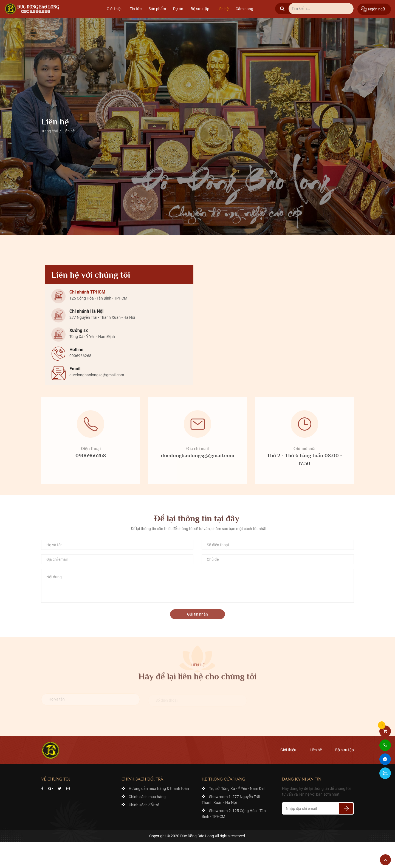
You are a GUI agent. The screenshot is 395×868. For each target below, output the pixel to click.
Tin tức (136, 9)
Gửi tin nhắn (198, 617)
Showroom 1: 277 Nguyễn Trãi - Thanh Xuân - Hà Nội (232, 800)
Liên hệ (222, 9)
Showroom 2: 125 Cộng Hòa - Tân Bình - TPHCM (234, 814)
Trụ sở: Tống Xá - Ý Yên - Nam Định (238, 789)
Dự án (178, 9)
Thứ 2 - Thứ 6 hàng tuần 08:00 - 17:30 (305, 462)
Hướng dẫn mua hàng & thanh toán (159, 789)
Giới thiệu (115, 9)
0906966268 (91, 458)
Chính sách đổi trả (144, 805)
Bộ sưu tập (200, 9)
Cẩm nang (244, 9)
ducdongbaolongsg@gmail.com (198, 458)
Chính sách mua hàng (147, 797)
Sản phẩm (157, 9)
